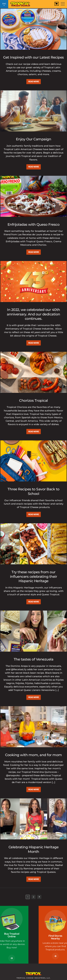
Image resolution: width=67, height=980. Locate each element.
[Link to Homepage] (21, 3)
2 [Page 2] (34, 897)
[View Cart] (57, 4)
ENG (4, 4)
